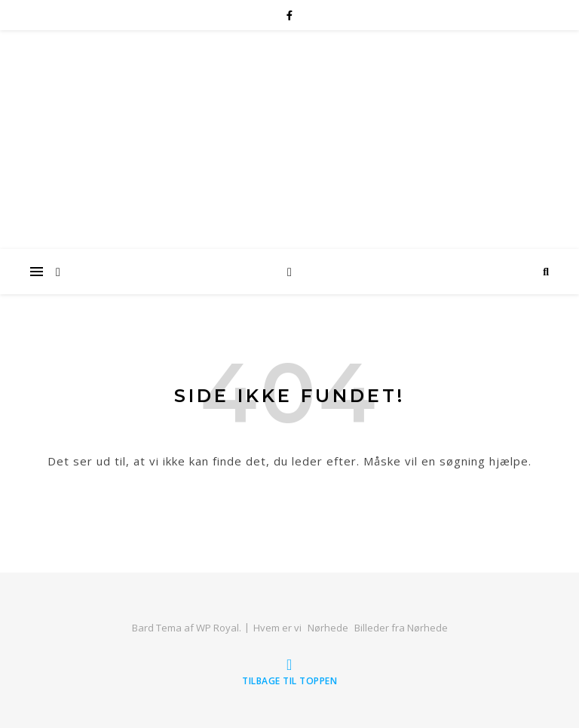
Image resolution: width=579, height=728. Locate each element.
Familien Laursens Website (290, 114)
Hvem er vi (277, 628)
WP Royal (218, 628)
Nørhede (328, 628)
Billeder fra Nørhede (401, 628)
